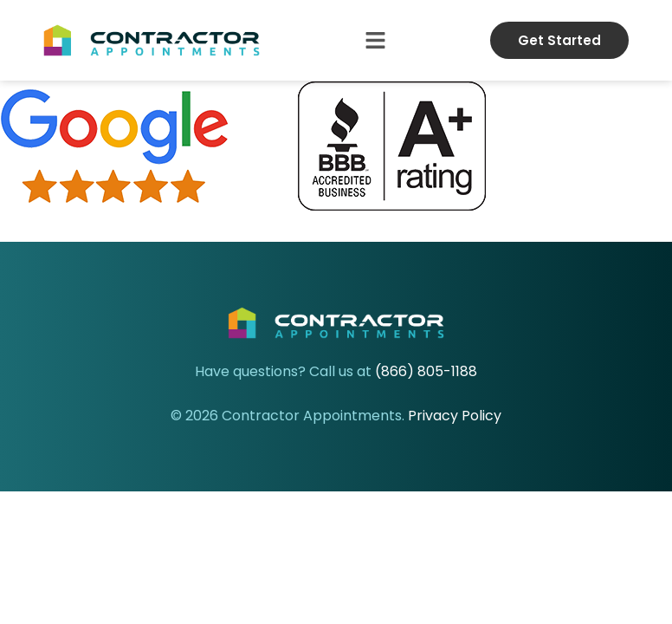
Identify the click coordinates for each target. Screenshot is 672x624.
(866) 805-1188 (426, 371)
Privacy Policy (455, 416)
